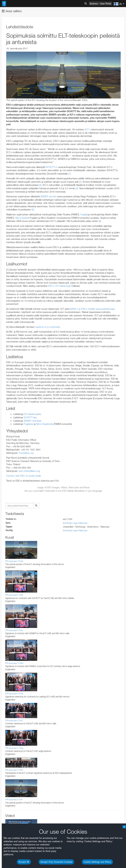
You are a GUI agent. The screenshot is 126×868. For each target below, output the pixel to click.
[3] (40, 185)
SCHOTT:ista (30, 417)
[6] (100, 221)
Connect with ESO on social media (24, 476)
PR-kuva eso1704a (14, 561)
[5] (33, 209)
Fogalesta (29, 424)
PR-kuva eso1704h (14, 770)
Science (94, 4)
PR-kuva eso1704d (14, 663)
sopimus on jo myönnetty (48, 327)
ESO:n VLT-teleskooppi (59, 286)
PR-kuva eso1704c (14, 630)
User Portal (106, 4)
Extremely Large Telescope (75, 523)
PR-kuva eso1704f (14, 720)
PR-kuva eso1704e (14, 694)
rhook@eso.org (26, 453)
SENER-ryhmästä (33, 421)
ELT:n (88, 129)
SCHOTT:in (52, 167)
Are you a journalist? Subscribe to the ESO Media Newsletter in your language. (64, 491)
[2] (80, 182)
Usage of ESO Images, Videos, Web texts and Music (64, 487)
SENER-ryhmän (48, 196)
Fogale (84, 214)
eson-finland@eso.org (29, 471)
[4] (77, 188)
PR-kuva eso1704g (14, 748)
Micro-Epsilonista (45, 424)
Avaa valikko (12, 11)
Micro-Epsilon (22, 218)
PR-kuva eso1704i (14, 799)
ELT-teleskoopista (32, 414)
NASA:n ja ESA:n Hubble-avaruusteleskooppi (92, 309)
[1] (70, 174)
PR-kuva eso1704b (14, 595)
